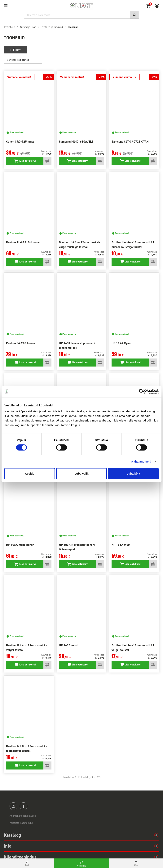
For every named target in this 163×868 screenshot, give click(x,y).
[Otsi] (81, 15)
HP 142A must (68, 645)
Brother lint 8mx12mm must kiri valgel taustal (133, 648)
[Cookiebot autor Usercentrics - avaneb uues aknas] (142, 392)
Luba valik (81, 474)
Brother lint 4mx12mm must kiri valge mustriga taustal (80, 245)
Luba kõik (133, 474)
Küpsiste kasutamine (21, 823)
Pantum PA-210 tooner (21, 343)
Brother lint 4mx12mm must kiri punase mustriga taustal (133, 245)
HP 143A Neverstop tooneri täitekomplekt (77, 345)
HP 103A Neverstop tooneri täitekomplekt (77, 547)
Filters (15, 50)
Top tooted (25, 60)
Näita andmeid (141, 461)
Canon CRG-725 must (20, 142)
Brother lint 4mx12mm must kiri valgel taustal (27, 648)
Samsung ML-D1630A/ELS (76, 142)
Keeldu (30, 474)
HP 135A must (121, 545)
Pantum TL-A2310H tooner (24, 242)
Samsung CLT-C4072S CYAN (130, 142)
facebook (24, 806)
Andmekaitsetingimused (23, 816)
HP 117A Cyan (121, 343)
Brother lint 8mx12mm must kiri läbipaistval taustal (27, 748)
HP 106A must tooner (20, 545)
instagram (13, 806)
